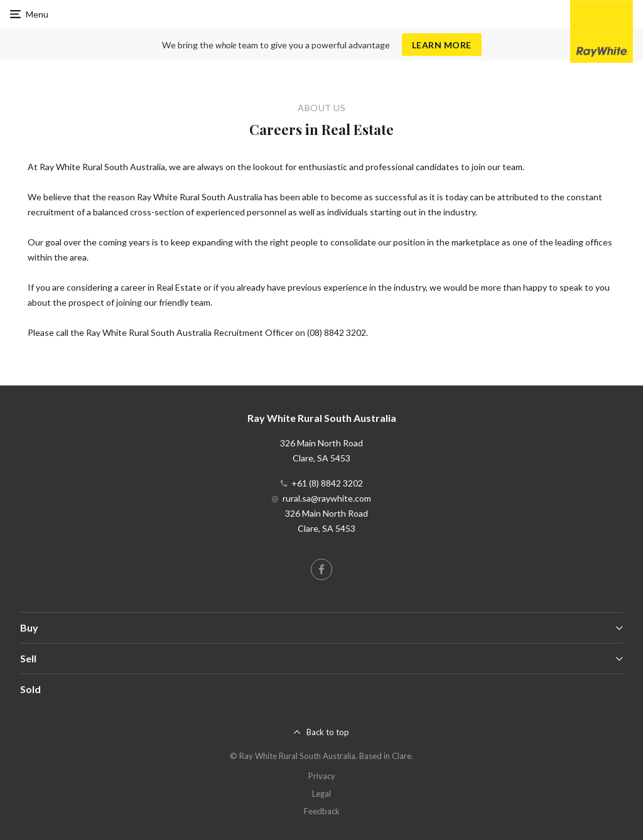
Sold (30, 689)
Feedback (322, 811)
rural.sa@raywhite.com (327, 498)
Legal (321, 794)
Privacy (322, 776)
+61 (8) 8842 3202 (327, 483)
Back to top (328, 732)
